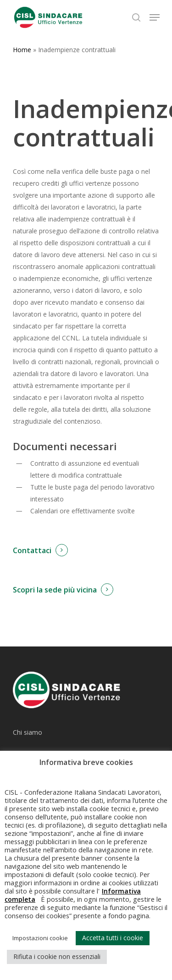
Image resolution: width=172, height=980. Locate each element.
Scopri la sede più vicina (55, 590)
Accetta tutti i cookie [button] (113, 938)
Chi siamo (28, 732)
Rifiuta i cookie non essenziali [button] (57, 956)
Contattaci (32, 550)
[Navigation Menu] (155, 17)
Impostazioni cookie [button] (40, 938)
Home (22, 50)
